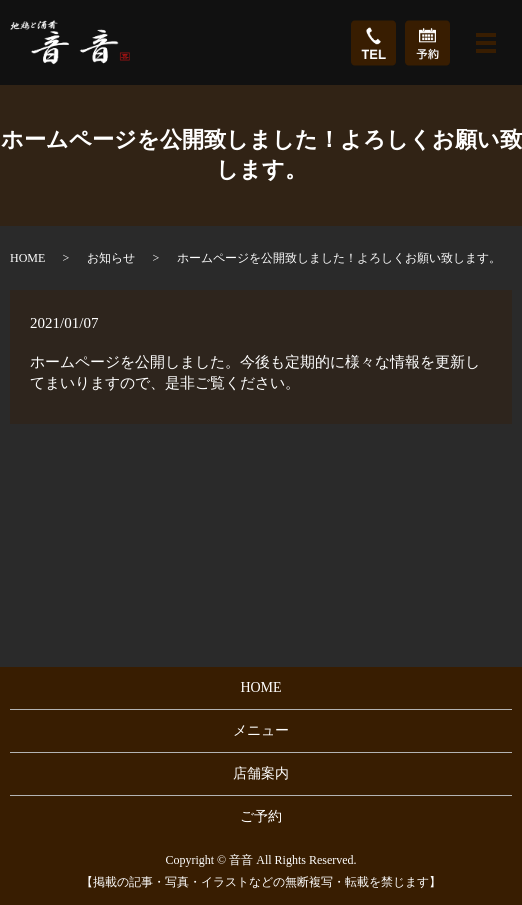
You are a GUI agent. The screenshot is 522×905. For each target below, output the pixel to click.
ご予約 (261, 816)
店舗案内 (261, 773)
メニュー (261, 730)
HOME (27, 258)
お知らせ (111, 258)
